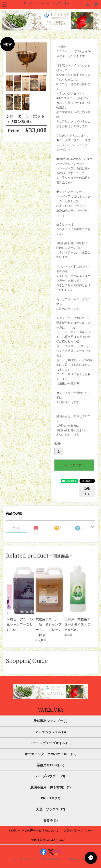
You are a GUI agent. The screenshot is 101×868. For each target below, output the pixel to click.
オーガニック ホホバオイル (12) (50, 754)
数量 (58, 444)
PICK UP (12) (50, 798)
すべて (16, 528)
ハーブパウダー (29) (50, 776)
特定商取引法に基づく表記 (48, 840)
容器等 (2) (50, 820)
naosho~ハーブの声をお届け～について (34, 831)
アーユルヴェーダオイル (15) (50, 743)
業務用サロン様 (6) (50, 765)
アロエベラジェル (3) (50, 732)
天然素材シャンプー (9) (50, 721)
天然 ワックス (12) (50, 809)
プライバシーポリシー (78, 831)
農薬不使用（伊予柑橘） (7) (50, 787)
